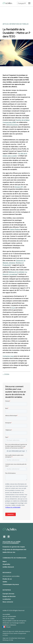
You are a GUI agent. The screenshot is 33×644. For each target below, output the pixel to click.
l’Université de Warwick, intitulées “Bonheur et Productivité (14, 263)
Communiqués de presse (11, 584)
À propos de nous (8, 594)
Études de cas (7, 579)
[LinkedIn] (9, 537)
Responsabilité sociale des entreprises (14, 621)
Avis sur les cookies (9, 619)
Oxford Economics (12, 125)
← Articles (6, 374)
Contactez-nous (8, 356)
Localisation (7, 599)
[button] (22, 3)
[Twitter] (4, 537)
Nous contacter (8, 602)
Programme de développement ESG (14, 549)
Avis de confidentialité (9, 616)
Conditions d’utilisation (9, 625)
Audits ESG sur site (9, 552)
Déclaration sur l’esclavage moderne (14, 623)
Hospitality (6, 564)
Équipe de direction (9, 596)
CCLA (13, 308)
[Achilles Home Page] (7, 3)
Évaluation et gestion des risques (14, 547)
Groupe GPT (19, 187)
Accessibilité (6, 614)
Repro (5, 561)
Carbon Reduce (15, 230)
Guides (5, 582)
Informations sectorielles (11, 576)
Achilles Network (8, 567)
